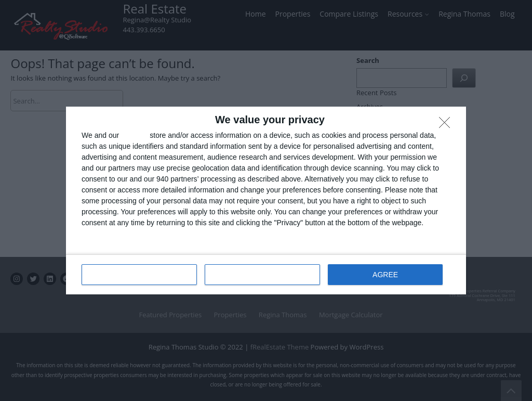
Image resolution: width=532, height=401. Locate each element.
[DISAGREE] (447, 125)
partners (134, 135)
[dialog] (266, 201)
